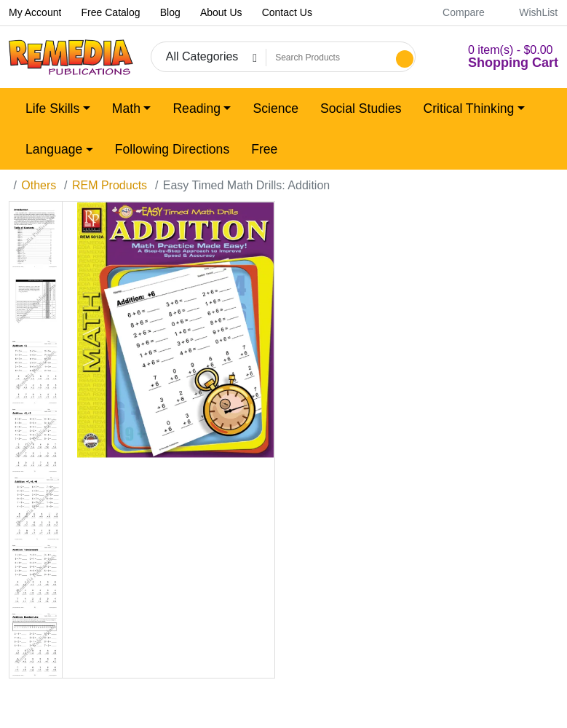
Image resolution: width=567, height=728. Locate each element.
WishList (530, 12)
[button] (496, 57)
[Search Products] (329, 58)
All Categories (202, 56)
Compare (456, 12)
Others (39, 185)
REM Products (110, 185)
